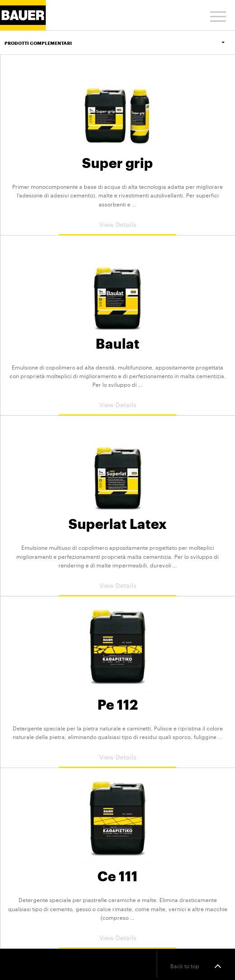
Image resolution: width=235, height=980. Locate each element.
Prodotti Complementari (120, 43)
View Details (118, 224)
